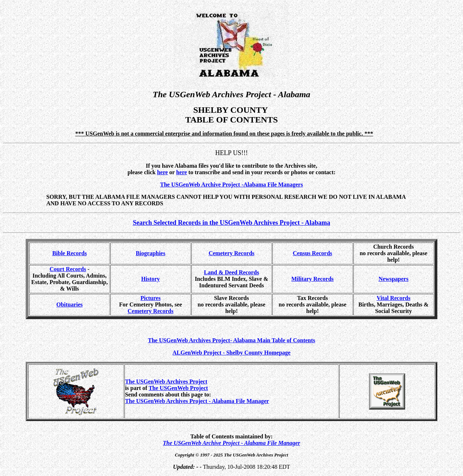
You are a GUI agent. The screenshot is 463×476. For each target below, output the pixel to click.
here (182, 172)
